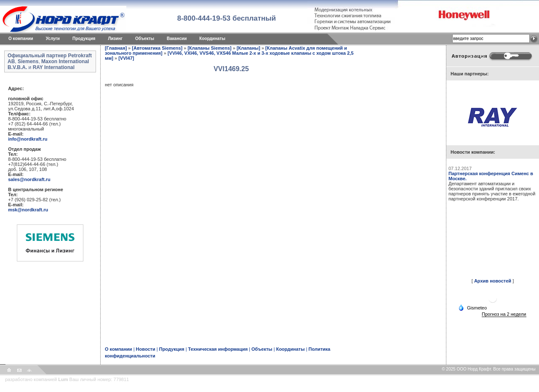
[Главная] (116, 48)
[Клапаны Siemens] (209, 48)
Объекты (145, 39)
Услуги (53, 39)
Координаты (212, 39)
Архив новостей (493, 281)
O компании (21, 39)
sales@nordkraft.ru (29, 179)
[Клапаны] (248, 48)
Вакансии (177, 39)
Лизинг (115, 39)
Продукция (84, 39)
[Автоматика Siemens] (157, 48)
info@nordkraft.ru (28, 139)
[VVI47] (126, 58)
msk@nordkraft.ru (28, 210)
